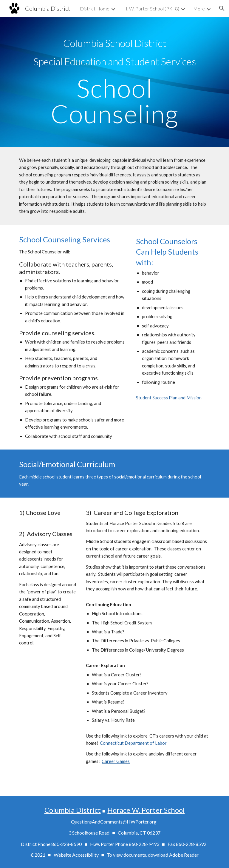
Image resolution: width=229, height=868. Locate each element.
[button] (222, 8)
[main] (114, 52)
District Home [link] (95, 9)
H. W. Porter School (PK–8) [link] (151, 9)
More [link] (199, 9)
